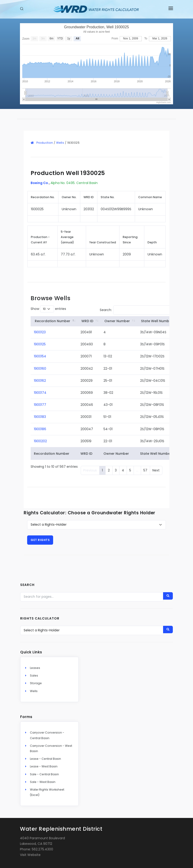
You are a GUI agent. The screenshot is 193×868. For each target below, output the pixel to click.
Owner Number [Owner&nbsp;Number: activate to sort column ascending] (117, 321)
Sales (34, 676)
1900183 (40, 417)
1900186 (40, 429)
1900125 (40, 344)
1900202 (40, 441)
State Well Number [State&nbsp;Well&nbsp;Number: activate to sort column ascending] (157, 321)
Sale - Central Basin (44, 774)
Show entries (48, 309)
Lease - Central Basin (45, 759)
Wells (60, 143)
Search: (137, 310)
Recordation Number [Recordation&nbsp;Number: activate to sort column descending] (53, 321)
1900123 (40, 332)
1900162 (40, 381)
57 (145, 470)
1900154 (40, 356)
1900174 (40, 393)
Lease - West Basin (44, 766)
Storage (36, 683)
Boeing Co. (40, 183)
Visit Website (30, 855)
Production (45, 143)
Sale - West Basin (43, 782)
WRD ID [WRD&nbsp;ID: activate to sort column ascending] (87, 321)
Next (156, 470)
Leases (35, 668)
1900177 (40, 405)
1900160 (40, 369)
